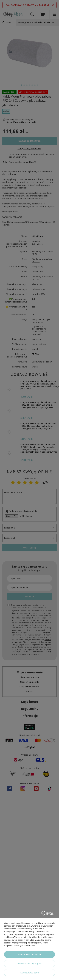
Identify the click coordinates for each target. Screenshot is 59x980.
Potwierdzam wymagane (29, 964)
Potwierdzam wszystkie (30, 954)
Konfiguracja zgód (30, 973)
